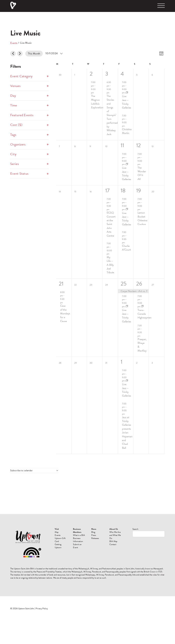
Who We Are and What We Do (115, 535)
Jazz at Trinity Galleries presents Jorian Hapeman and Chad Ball (127, 433)
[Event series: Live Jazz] (127, 93)
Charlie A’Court (126, 248)
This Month (34, 54)
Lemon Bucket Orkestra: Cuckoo (143, 218)
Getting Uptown (58, 546)
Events (14, 43)
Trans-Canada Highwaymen (144, 314)
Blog (93, 532)
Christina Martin (127, 131)
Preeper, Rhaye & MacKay (142, 345)
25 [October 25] (124, 284)
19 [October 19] (139, 191)
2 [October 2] (91, 74)
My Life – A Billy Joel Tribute (110, 265)
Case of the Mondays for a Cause (65, 313)
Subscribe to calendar (22, 471)
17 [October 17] (107, 191)
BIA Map (113, 541)
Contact (113, 544)
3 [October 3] (107, 74)
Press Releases (95, 537)
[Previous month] (13, 54)
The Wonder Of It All (142, 173)
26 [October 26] (139, 284)
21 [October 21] (61, 284)
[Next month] (20, 54)
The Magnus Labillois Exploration (97, 102)
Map (57, 532)
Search (135, 529)
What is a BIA (79, 535)
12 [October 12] (139, 145)
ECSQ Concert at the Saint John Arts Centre (111, 224)
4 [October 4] (122, 74)
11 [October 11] (122, 145)
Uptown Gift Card (60, 540)
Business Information (78, 540)
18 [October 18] (123, 191)
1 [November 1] (122, 362)
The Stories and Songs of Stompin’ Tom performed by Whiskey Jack (112, 115)
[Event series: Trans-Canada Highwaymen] (142, 306)
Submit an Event (77, 546)
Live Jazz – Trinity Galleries (127, 102)
